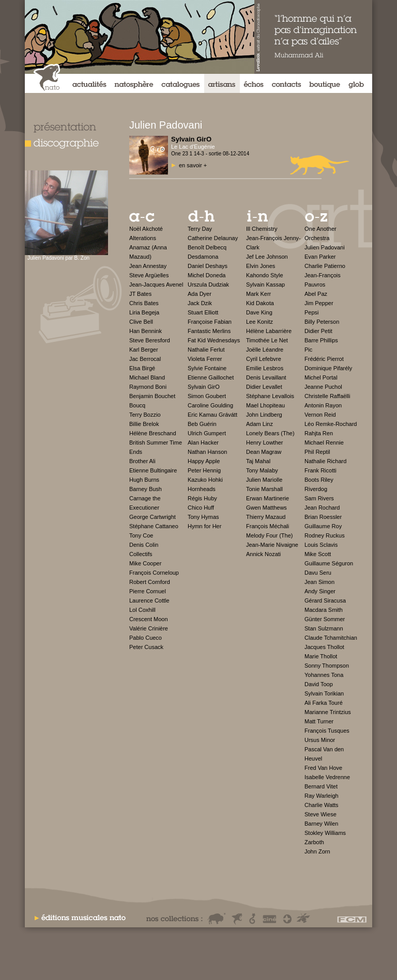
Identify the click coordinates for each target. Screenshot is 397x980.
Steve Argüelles (149, 275)
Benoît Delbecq (207, 247)
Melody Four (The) (269, 535)
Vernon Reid (320, 415)
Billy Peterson (322, 322)
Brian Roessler (323, 517)
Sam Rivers (319, 498)
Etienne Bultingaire (153, 470)
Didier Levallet (264, 387)
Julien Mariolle (264, 480)
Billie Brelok (144, 424)
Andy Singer (320, 591)
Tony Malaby (262, 470)
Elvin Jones (261, 266)
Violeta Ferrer (205, 359)
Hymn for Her (204, 526)
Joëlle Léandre (265, 350)
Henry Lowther (265, 442)
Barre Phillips (321, 340)
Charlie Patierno (325, 266)
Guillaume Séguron (329, 563)
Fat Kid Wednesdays (214, 340)
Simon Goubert (207, 396)
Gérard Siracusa (325, 600)
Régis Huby (202, 498)
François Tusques (327, 731)
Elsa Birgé (142, 368)
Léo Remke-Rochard (331, 424)
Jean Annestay (148, 266)
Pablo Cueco (146, 638)
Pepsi (312, 312)
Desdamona (203, 257)
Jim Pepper (319, 303)
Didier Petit (318, 331)
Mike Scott (318, 554)
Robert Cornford (150, 582)
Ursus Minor (320, 740)
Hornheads (202, 489)
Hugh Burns (144, 480)
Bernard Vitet (321, 786)
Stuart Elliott (203, 312)
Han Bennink (146, 331)
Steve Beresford (150, 340)
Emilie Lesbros (265, 368)
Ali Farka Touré (324, 703)
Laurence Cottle (149, 600)
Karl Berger (144, 350)
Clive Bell (141, 322)
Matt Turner (319, 721)
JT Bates (140, 294)
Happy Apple (204, 461)
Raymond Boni (148, 387)
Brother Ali (142, 461)
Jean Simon (319, 582)
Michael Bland (147, 377)
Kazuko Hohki (205, 480)
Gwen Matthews (266, 508)
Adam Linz (259, 424)
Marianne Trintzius (328, 712)
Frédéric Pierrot (324, 359)
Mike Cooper (145, 563)
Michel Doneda (207, 275)
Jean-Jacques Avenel (156, 284)
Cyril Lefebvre (264, 359)
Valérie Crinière (149, 628)
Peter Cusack (146, 647)
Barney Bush (146, 489)
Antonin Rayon (323, 405)
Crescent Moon (149, 619)
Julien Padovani (325, 247)
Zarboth (314, 842)
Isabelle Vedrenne (327, 777)
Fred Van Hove (323, 768)
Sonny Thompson (327, 666)
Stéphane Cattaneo (154, 526)
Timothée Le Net (267, 340)
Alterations (143, 238)
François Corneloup (154, 573)
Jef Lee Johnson (267, 257)
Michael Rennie (324, 442)
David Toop (319, 684)
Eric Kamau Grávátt (212, 415)
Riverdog (316, 489)
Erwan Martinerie (268, 498)
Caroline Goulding (210, 405)
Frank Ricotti (320, 470)
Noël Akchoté (146, 229)
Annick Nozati (263, 554)
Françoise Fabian (210, 322)
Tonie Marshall (264, 489)
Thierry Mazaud (266, 517)
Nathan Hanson (207, 452)
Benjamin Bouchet (152, 396)
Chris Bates (144, 303)
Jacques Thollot (324, 647)
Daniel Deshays (208, 266)
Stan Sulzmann (324, 628)
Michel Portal (321, 377)
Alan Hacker (203, 442)
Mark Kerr (258, 294)
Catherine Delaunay (213, 238)
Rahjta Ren (319, 433)
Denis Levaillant (266, 377)
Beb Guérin (202, 424)
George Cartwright (152, 517)
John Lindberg (264, 415)
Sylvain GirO (204, 387)
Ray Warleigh (322, 796)
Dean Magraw (264, 452)
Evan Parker (320, 257)
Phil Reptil (317, 452)
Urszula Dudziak (208, 284)
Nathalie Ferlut (206, 350)
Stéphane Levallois (270, 396)
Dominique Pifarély (328, 368)
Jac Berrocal (145, 359)
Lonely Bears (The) (270, 433)
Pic (308, 350)
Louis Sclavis (321, 545)
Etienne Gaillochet (211, 377)
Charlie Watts (322, 805)
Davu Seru (318, 573)
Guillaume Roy (323, 526)
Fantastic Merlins (209, 331)
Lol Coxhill (142, 610)
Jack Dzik (200, 303)
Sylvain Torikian (324, 693)
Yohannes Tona (324, 675)
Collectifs (141, 554)
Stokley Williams (325, 833)
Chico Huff (201, 508)
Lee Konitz (259, 322)
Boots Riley (319, 480)
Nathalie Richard (325, 461)
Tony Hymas (203, 517)
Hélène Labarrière (269, 331)
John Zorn (317, 851)
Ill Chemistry (262, 229)
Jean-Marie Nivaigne (272, 545)
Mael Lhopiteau (265, 405)
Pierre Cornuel (148, 591)
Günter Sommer (325, 619)
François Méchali (268, 526)
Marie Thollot (321, 656)
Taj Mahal (258, 461)
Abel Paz (316, 294)
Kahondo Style (265, 275)
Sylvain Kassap (265, 284)
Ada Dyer (200, 294)
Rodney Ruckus (325, 535)
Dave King (259, 312)
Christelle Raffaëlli (327, 396)
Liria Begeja (144, 312)
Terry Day (200, 229)
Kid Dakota (260, 303)
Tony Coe (141, 535)
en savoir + (193, 165)
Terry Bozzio (145, 415)
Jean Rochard (322, 508)
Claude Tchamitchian (331, 638)
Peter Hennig (204, 470)
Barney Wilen (321, 824)
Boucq (137, 405)
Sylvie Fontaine (207, 368)
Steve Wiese (320, 814)
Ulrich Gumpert (207, 433)
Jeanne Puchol (323, 387)
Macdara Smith (324, 610)
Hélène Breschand (153, 433)
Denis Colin (144, 545)
